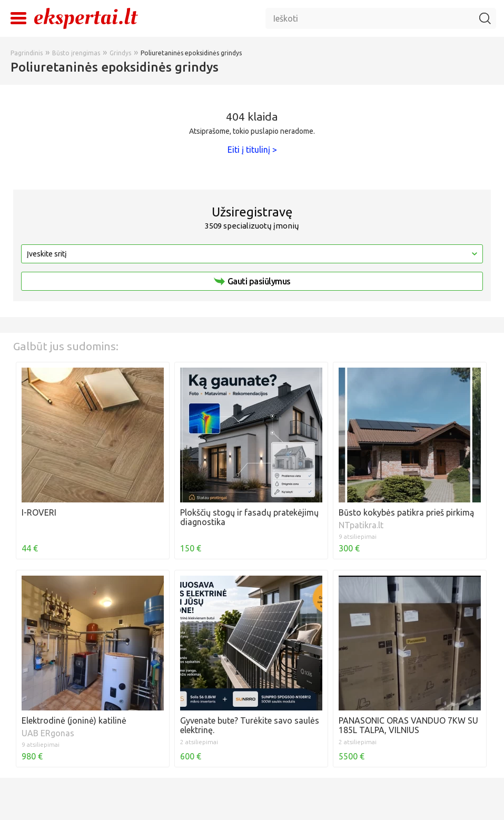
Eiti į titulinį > (252, 150)
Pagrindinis (27, 53)
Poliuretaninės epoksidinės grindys (191, 53)
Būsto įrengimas (76, 53)
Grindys (120, 53)
